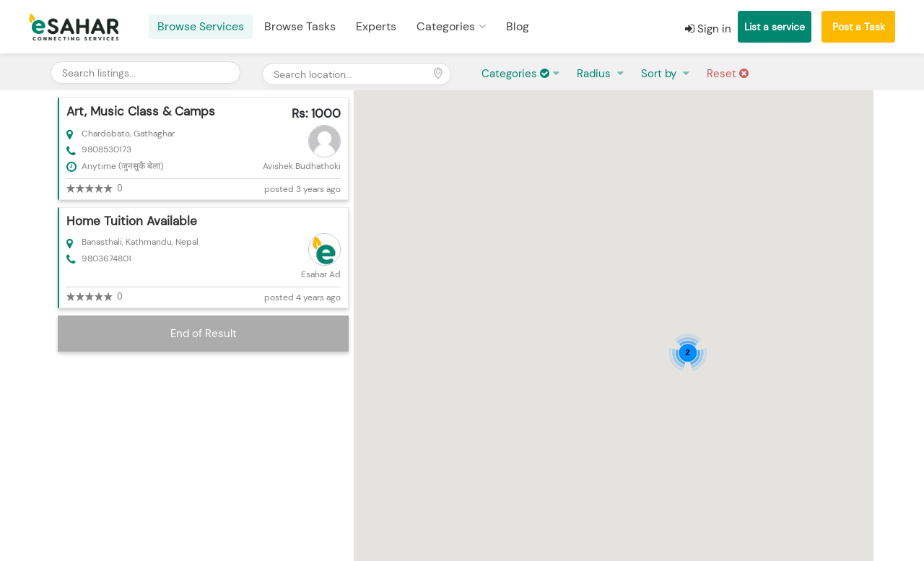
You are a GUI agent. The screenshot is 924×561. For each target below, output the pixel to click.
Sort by (660, 74)
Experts (376, 26)
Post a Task (859, 27)
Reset (728, 74)
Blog (518, 26)
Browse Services (201, 26)
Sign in (708, 29)
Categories (446, 26)
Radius (595, 74)
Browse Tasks (300, 26)
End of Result (204, 334)
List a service (775, 27)
